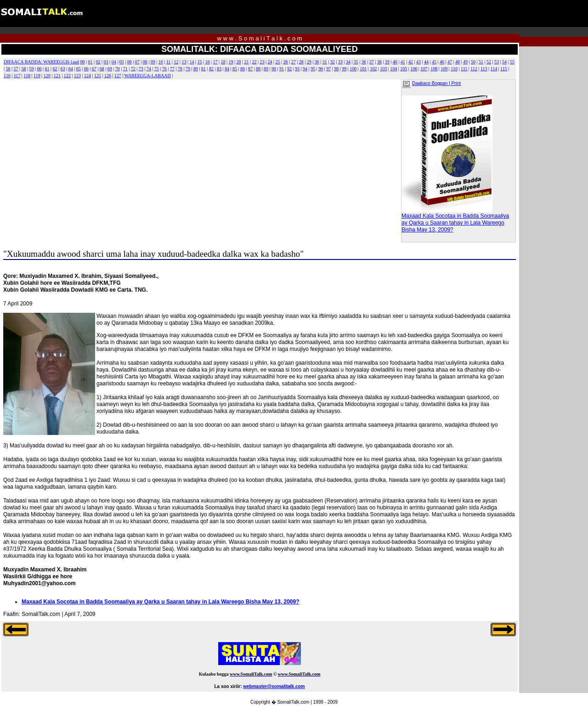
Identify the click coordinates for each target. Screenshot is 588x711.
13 (184, 62)
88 (258, 69)
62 (55, 69)
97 (328, 69)
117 (17, 76)
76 (164, 69)
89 (266, 69)
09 (153, 62)
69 (110, 69)
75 (157, 69)
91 (282, 69)
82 (211, 69)
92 (289, 69)
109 (444, 69)
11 (169, 62)
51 (481, 62)
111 (464, 69)
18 (223, 62)
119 (37, 76)
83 (219, 69)
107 (424, 69)
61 (47, 69)
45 (434, 62)
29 (309, 62)
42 (411, 62)
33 (340, 62)
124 (88, 76)
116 (7, 76)
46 (442, 62)
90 (274, 69)
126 (108, 76)
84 (227, 69)
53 (497, 62)
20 (239, 62)
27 (294, 62)
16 (207, 62)
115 (504, 69)
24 (270, 62)
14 (192, 62)
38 (379, 62)
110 (454, 69)
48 (458, 62)
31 (325, 62)
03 (106, 62)
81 (204, 69)
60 (40, 69)
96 (321, 69)
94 (305, 69)
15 (199, 62)
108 (434, 69)
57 (16, 69)
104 (393, 69)
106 (414, 69)
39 (387, 62)
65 (79, 69)
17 (215, 62)
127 (118, 76)
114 (494, 69)
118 (27, 76)
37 (372, 62)
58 (24, 69)
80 (196, 69)
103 (383, 69)
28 (301, 62)
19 (231, 62)
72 (133, 69)
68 (102, 69)
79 (188, 69)
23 (262, 62)
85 (235, 69)
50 (473, 62)
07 (137, 62)
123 (77, 76)
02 (98, 62)
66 (86, 69)
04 (114, 62)
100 (353, 69)
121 (57, 76)
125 (98, 76)
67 (94, 69)
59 (32, 69)
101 (363, 69)
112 (474, 69)
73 (141, 69)
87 (250, 69)
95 (313, 69)
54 (504, 62)
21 (247, 62)
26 (286, 62)
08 (145, 62)
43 (418, 62)
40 (395, 62)
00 (83, 62)
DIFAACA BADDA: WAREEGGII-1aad (41, 62)
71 (125, 69)
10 (161, 62)
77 (172, 69)
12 (176, 62)
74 (149, 69)
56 (8, 69)
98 (336, 69)
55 (512, 62)
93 (297, 69)
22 (254, 62)
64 (71, 69)
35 (356, 62)
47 (450, 62)
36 (364, 62)
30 (317, 62)
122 (67, 76)
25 (278, 62)
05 (122, 62)
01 (90, 62)
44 (426, 62)
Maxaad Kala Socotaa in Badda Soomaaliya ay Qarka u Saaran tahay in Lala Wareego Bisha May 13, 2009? (455, 220)
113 (484, 69)
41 (403, 62)
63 (63, 69)
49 (465, 62)
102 (373, 69)
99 (344, 69)
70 (118, 69)
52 (489, 62)
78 (180, 69)
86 (243, 69)
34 (348, 62)
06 (130, 62)
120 (47, 76)
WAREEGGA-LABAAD (148, 76)
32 (333, 62)
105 (404, 69)
